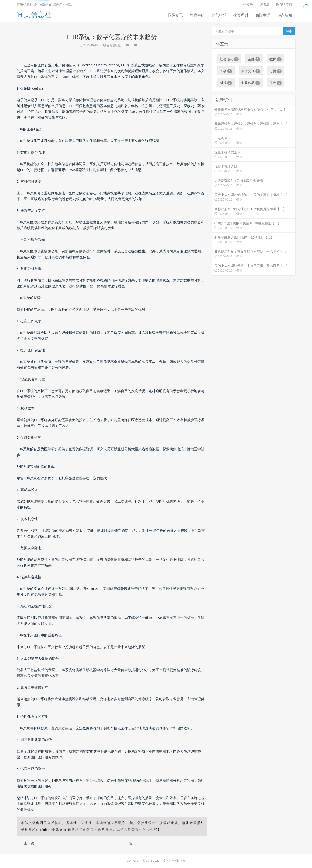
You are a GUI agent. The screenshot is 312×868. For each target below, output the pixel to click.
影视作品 (251, 83)
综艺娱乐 (219, 15)
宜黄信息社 (34, 14)
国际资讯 (175, 15)
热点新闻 (285, 15)
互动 (226, 71)
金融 (254, 59)
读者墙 (265, 5)
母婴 (276, 71)
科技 (226, 83)
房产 (276, 83)
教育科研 (197, 15)
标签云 (248, 5)
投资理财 (241, 15)
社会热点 (229, 59)
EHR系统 (97, 71)
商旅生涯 (263, 15)
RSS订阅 (284, 5)
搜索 (289, 31)
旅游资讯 (251, 71)
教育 (276, 59)
